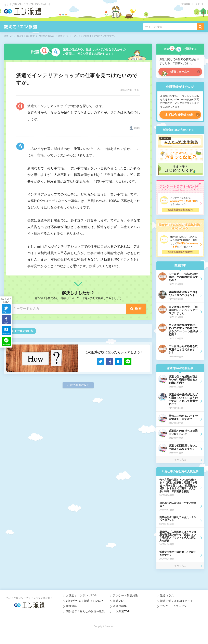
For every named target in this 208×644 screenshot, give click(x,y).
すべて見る (180, 460)
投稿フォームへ (180, 72)
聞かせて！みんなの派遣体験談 (85, 611)
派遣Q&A (119, 601)
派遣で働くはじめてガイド (177, 601)
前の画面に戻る (80, 385)
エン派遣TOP (121, 611)
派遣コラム (167, 595)
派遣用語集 (120, 606)
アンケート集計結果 (125, 595)
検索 (138, 309)
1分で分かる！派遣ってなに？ (85, 601)
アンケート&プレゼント (175, 606)
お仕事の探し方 (24, 331)
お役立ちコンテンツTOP (81, 595)
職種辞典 (72, 606)
